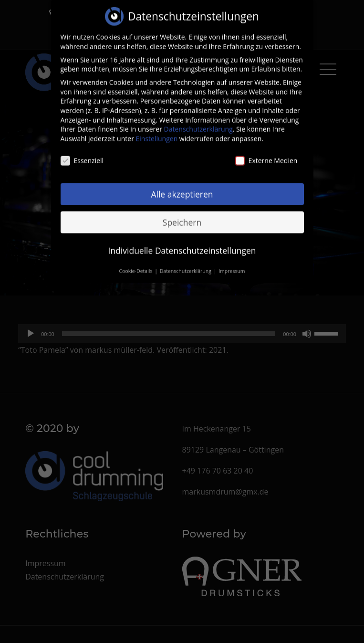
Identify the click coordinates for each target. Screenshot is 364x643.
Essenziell (82, 155)
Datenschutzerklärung (198, 123)
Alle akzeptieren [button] (182, 189)
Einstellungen (157, 133)
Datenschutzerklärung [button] (186, 265)
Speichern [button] (182, 217)
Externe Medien (266, 155)
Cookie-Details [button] (136, 265)
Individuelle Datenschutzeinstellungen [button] (182, 244)
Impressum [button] (232, 265)
